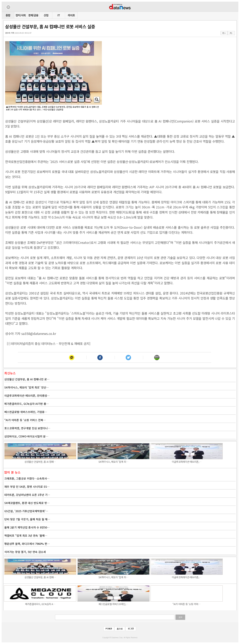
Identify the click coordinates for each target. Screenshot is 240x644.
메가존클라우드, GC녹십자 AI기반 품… (26, 404)
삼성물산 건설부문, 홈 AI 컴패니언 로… (27, 379)
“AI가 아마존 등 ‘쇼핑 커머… (186, 604)
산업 (46, 15)
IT (59, 15)
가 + (224, 33)
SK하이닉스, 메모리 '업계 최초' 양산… (26, 387)
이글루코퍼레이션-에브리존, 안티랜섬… (27, 395)
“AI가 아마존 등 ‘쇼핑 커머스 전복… (25, 420)
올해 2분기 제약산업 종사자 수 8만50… (27, 527)
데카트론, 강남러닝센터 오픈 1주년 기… (27, 495)
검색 (180, 617)
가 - (231, 33)
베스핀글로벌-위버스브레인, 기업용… (26, 412)
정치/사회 (21, 15)
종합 (8, 15)
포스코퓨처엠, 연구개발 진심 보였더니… (27, 428)
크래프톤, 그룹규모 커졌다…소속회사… (27, 478)
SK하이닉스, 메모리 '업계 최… (113, 462)
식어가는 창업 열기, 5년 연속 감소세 (25, 552)
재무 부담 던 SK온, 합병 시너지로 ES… (27, 487)
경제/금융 (33, 15)
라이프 (71, 15)
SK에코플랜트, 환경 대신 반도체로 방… (27, 503)
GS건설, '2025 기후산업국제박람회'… (26, 511)
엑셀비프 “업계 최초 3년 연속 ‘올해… (26, 535)
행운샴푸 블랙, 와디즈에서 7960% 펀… (27, 544)
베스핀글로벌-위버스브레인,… (113, 604)
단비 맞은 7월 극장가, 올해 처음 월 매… (27, 519)
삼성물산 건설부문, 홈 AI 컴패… (40, 462)
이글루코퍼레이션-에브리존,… (187, 462)
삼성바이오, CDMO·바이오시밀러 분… (26, 436)
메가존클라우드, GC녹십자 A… (40, 604)
